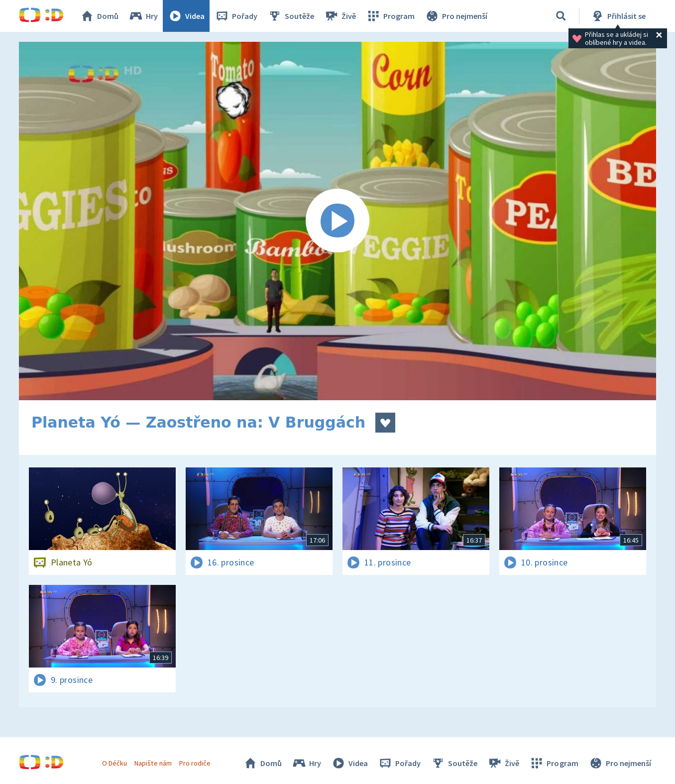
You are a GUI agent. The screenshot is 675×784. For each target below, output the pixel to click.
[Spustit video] (337, 221)
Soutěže (291, 16)
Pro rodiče (195, 763)
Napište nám (153, 763)
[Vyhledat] (561, 16)
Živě (340, 16)
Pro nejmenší (456, 16)
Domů (99, 16)
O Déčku (114, 763)
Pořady (236, 16)
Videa (186, 16)
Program (390, 16)
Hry (143, 16)
